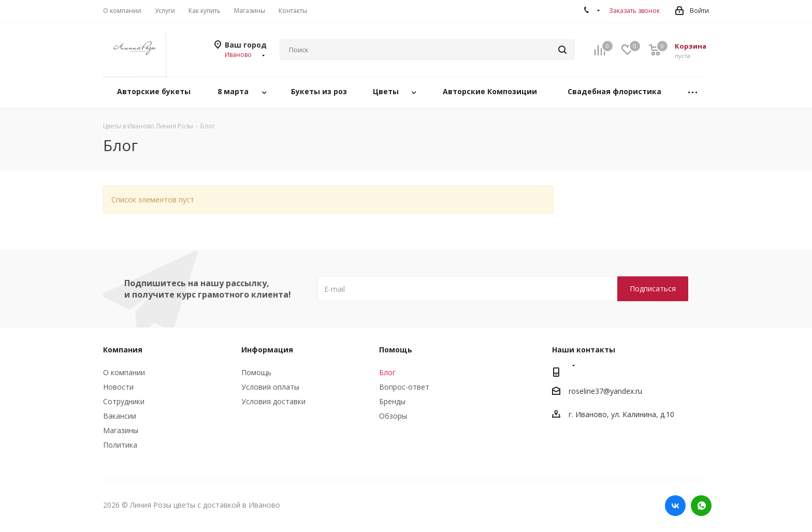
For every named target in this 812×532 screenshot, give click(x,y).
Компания (123, 350)
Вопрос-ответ (404, 387)
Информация (267, 350)
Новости (118, 387)
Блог (387, 372)
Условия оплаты (270, 387)
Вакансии (120, 416)
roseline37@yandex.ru (605, 391)
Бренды (392, 401)
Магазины (121, 430)
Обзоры (393, 416)
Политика (120, 445)
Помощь (256, 372)
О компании (124, 372)
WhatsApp (701, 506)
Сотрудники (124, 401)
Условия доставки (273, 401)
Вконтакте (675, 506)
